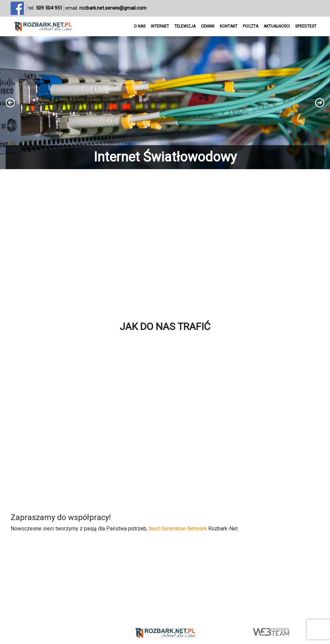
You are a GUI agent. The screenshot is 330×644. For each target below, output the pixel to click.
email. (106, 8)
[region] (165, 103)
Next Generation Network (178, 529)
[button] (165, 103)
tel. (45, 8)
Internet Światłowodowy (165, 157)
